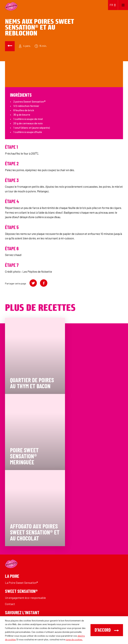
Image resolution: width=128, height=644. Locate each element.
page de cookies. (74, 639)
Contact (10, 604)
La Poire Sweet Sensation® (21, 583)
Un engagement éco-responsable (25, 598)
